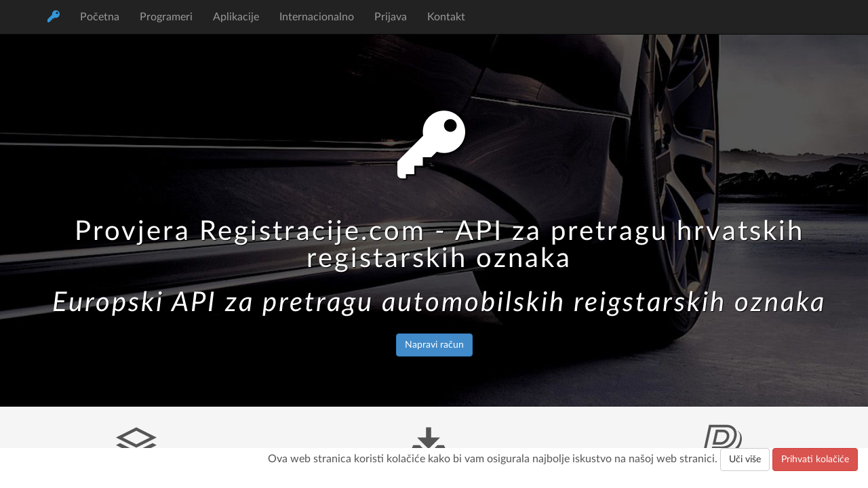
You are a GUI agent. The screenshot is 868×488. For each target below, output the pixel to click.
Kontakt (446, 17)
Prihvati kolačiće (815, 460)
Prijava (391, 17)
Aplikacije (236, 17)
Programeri (166, 17)
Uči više (745, 460)
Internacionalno (317, 17)
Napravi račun (434, 345)
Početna (100, 17)
